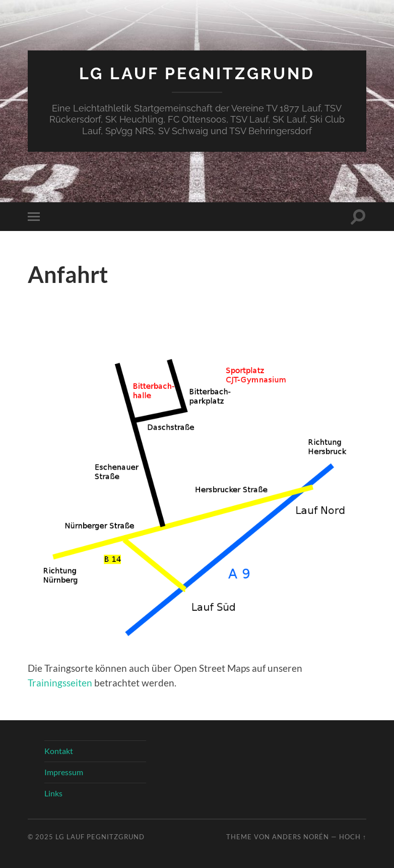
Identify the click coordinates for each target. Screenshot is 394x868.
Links (53, 793)
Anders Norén (301, 837)
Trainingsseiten (60, 683)
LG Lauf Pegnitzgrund (197, 73)
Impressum (64, 772)
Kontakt (59, 751)
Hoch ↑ (353, 837)
